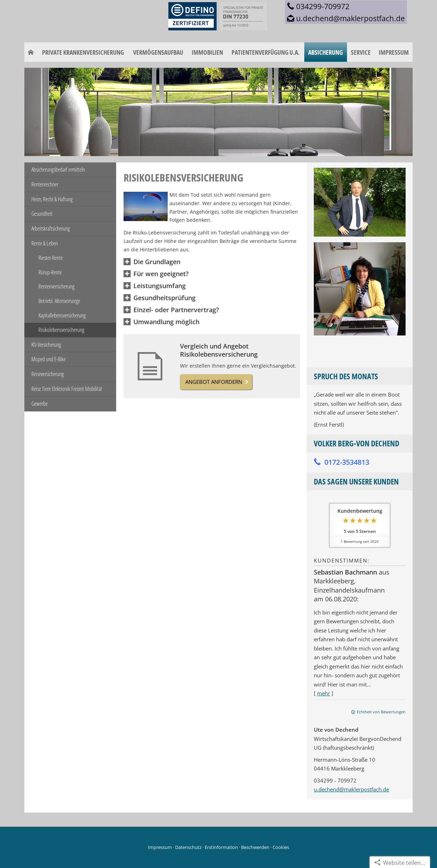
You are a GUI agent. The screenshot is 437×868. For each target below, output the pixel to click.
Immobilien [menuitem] (207, 52)
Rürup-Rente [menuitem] (50, 272)
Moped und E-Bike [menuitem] (49, 359)
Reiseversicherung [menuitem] (48, 374)
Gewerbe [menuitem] (40, 404)
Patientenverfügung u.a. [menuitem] (266, 52)
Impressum (160, 847)
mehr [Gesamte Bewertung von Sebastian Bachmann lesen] (324, 693)
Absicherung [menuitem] (325, 52)
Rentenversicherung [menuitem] (56, 286)
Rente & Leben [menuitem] (45, 243)
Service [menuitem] (361, 52)
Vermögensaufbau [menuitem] (158, 52)
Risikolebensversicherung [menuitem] (61, 330)
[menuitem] (31, 52)
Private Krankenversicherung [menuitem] (83, 52)
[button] (157, 262)
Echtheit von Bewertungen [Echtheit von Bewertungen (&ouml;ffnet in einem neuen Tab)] (381, 712)
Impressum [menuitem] (394, 52)
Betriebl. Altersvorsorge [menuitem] (59, 301)
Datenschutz (188, 847)
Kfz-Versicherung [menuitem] (46, 345)
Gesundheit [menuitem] (42, 214)
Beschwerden (255, 847)
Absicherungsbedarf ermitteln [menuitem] (58, 170)
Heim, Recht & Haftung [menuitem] (52, 199)
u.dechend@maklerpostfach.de (351, 789)
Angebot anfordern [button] (214, 382)
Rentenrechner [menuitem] (45, 184)
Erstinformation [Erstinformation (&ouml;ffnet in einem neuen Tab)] (221, 847)
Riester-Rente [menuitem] (51, 258)
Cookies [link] (281, 847)
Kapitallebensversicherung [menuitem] (62, 315)
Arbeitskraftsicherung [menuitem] (51, 228)
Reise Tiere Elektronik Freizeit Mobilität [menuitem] (67, 389)
